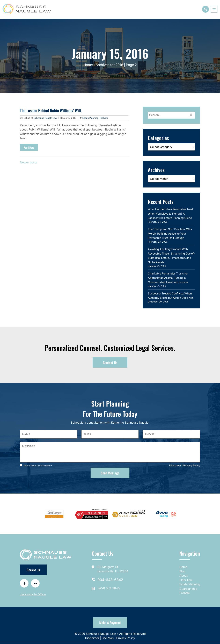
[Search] (191, 115)
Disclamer (175, 466)
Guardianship (188, 589)
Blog (182, 571)
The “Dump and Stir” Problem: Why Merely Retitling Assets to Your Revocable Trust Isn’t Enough (170, 233)
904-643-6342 (110, 580)
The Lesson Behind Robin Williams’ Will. (51, 110)
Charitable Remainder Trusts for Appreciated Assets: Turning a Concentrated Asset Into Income (168, 278)
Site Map (108, 638)
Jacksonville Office (33, 595)
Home (88, 65)
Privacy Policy (192, 466)
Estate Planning (90, 118)
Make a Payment (110, 623)
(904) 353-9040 (109, 588)
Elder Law (186, 580)
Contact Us (110, 363)
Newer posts (29, 162)
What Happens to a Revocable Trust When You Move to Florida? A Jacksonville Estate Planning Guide (170, 214)
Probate (104, 118)
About (183, 576)
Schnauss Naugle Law (46, 118)
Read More (29, 147)
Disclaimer (92, 638)
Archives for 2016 (109, 65)
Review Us (33, 570)
